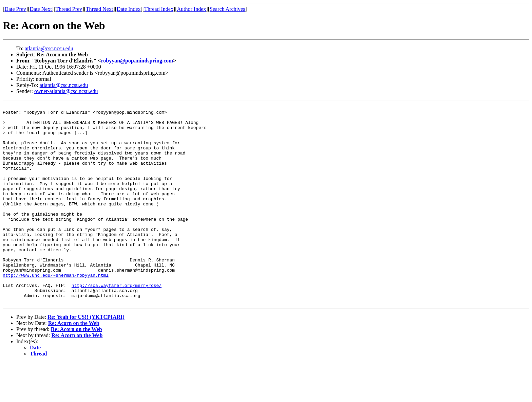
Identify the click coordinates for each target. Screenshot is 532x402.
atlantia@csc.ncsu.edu (49, 48)
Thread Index (159, 9)
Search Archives (227, 9)
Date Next (41, 9)
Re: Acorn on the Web (74, 363)
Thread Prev (69, 9)
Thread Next (99, 9)
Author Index (192, 9)
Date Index (129, 9)
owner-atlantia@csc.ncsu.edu (66, 91)
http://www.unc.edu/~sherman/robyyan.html (56, 310)
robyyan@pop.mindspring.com (137, 61)
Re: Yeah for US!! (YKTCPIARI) (86, 357)
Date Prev (15, 9)
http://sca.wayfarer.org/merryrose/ (117, 322)
